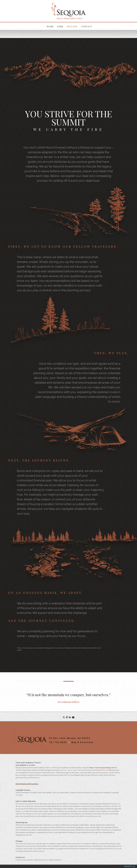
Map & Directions (82, 743)
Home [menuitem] (50, 26)
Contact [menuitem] (86, 26)
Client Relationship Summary (27, 784)
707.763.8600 (58, 743)
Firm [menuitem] (60, 26)
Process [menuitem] (72, 26)
